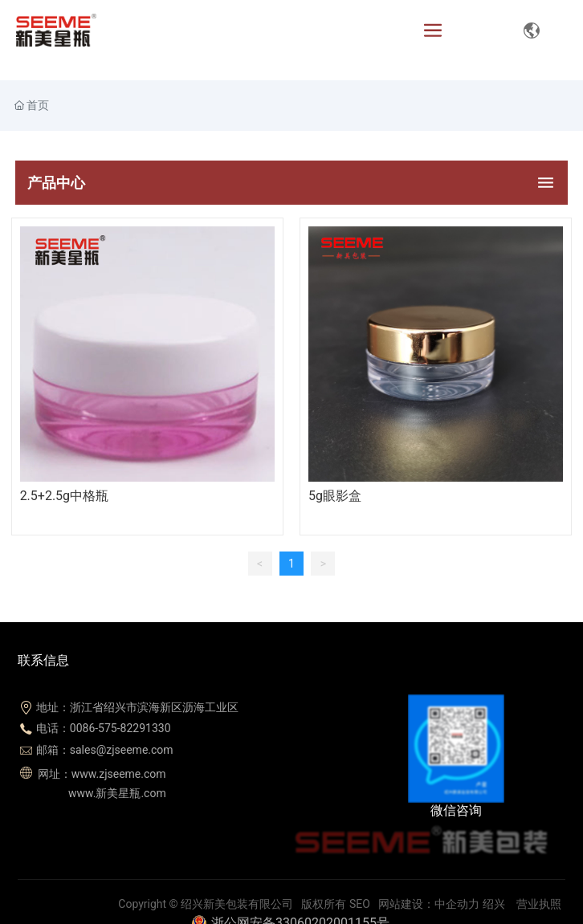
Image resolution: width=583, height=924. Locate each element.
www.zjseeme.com (119, 774)
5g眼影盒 (335, 496)
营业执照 (539, 904)
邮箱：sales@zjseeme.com (105, 750)
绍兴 (494, 904)
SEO (360, 904)
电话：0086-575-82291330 (104, 728)
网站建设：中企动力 (429, 904)
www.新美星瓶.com (116, 793)
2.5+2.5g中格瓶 (64, 496)
